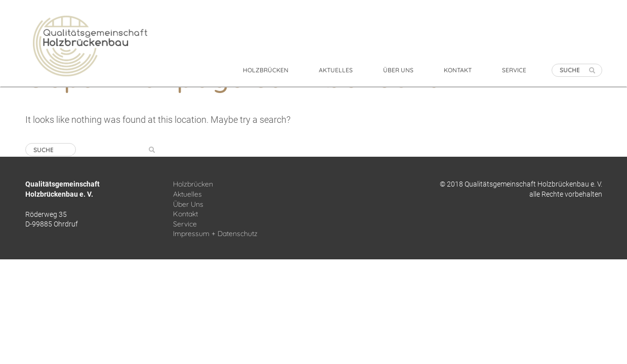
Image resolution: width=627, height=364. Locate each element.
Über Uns (188, 204)
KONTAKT (458, 70)
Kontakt (185, 214)
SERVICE (514, 70)
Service (185, 224)
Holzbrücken (193, 184)
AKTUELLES (336, 70)
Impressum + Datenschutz (215, 234)
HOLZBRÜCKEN (266, 70)
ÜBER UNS (398, 70)
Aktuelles (187, 194)
